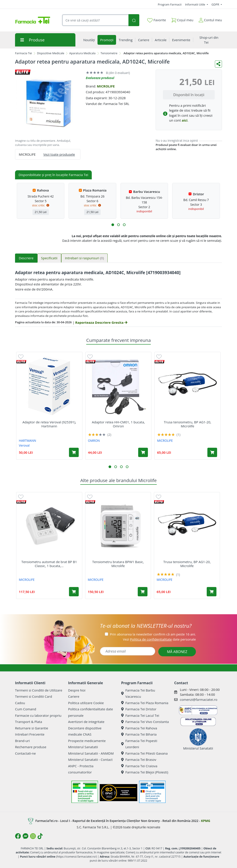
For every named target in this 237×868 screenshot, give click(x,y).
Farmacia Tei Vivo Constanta (145, 722)
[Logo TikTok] (40, 836)
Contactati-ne (25, 753)
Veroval (24, 445)
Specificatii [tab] (49, 258)
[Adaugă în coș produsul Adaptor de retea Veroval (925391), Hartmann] (74, 452)
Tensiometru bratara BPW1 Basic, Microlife (118, 564)
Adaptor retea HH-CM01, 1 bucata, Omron (119, 424)
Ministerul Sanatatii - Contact (90, 759)
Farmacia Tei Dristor (139, 709)
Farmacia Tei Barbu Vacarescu (138, 693)
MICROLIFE (106, 86)
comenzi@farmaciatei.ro (199, 699)
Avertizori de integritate (86, 722)
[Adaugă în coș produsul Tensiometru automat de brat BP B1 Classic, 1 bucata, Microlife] (74, 592)
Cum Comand (26, 709)
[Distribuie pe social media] (218, 64)
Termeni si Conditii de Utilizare (39, 690)
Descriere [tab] (26, 258)
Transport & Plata (29, 722)
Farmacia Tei (23, 53)
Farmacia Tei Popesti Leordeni (139, 744)
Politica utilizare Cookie (86, 703)
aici (185, 120)
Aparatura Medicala (82, 53)
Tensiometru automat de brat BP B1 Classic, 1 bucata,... (49, 564)
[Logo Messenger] (25, 836)
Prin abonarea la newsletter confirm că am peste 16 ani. (153, 634)
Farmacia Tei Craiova (139, 766)
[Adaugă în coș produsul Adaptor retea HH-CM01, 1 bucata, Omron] (143, 452)
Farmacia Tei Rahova (139, 728)
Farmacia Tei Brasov (139, 759)
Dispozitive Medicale (51, 53)
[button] (113, 225)
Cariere (74, 696)
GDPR (216, 4)
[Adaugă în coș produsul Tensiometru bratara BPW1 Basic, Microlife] (143, 592)
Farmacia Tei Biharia (139, 734)
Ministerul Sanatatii (83, 747)
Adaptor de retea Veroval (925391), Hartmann (49, 424)
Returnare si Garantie (32, 728)
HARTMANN (27, 441)
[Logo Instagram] (33, 836)
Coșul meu (182, 19)
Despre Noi (77, 690)
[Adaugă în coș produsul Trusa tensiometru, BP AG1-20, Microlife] (212, 452)
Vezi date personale (159, 639)
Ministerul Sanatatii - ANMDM (91, 753)
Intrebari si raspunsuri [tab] (84, 258)
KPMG (205, 821)
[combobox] (95, 20)
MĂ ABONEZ (177, 652)
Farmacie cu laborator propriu (38, 715)
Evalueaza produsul (100, 78)
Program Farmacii (170, 4)
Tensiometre (109, 53)
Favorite (157, 20)
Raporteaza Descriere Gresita (101, 322)
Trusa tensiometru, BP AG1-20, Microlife (187, 424)
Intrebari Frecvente (30, 734)
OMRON (94, 441)
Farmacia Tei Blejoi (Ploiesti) (145, 772)
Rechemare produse (31, 747)
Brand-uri (22, 741)
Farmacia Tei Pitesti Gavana (144, 753)
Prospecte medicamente (87, 741)
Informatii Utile (195, 4)
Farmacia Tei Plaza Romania (145, 703)
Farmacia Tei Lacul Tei (140, 715)
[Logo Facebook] (18, 836)
